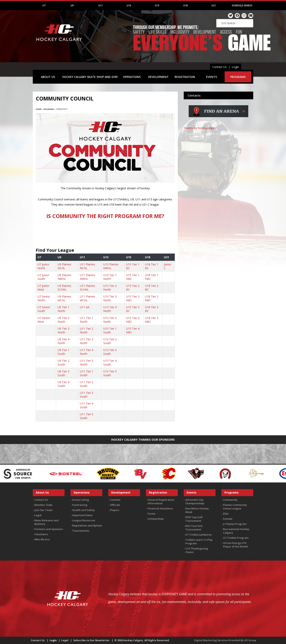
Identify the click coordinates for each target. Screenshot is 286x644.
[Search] (235, 23)
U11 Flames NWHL (87, 277)
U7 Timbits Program (236, 538)
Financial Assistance (160, 508)
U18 (186, 5)
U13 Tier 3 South (110, 352)
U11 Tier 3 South (86, 395)
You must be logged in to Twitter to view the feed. (219, 134)
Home (39, 109)
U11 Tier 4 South (86, 405)
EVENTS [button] (212, 77)
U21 (214, 5)
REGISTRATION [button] (185, 77)
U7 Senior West (44, 320)
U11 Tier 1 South (86, 373)
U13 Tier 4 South (110, 363)
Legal (38, 515)
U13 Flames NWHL (111, 266)
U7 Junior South (43, 277)
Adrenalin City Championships (195, 501)
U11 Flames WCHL (87, 298)
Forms (151, 514)
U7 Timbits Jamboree (199, 535)
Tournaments (81, 531)
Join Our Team (43, 510)
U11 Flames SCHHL (87, 288)
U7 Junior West (43, 288)
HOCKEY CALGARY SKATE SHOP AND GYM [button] (90, 77)
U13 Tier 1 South (110, 330)
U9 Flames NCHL (64, 266)
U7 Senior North (44, 298)
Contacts (194, 95)
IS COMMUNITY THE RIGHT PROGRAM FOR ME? (105, 216)
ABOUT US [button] (48, 77)
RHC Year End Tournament (194, 528)
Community (230, 500)
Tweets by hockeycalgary (200, 128)
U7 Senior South (44, 309)
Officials (115, 505)
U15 (157, 5)
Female (228, 519)
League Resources (84, 520)
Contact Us (219, 67)
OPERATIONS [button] (132, 77)
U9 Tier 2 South (63, 363)
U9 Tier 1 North (63, 309)
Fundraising (80, 505)
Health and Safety (84, 510)
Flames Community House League (235, 507)
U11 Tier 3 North (86, 341)
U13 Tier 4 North (110, 309)
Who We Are (42, 539)
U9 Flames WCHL (64, 298)
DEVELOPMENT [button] (158, 77)
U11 (100, 5)
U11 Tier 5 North (86, 363)
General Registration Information (161, 501)
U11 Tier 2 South (86, 384)
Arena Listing (81, 500)
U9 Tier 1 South (63, 352)
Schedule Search (242, 5)
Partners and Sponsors (49, 529)
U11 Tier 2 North (86, 330)
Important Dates (82, 515)
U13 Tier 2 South (110, 341)
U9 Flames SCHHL (64, 288)
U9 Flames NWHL (64, 277)
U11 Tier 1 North (86, 320)
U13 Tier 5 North (110, 320)
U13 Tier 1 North (110, 277)
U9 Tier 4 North (63, 341)
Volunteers (41, 534)
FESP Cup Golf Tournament (194, 519)
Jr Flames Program (235, 524)
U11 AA (85, 307)
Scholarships (156, 519)
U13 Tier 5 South (110, 373)
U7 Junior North (43, 266)
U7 (44, 5)
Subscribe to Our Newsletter (91, 640)
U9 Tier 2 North (63, 320)
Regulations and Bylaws (87, 525)
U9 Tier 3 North (63, 330)
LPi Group (250, 640)
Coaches (115, 500)
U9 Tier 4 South (63, 384)
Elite (226, 514)
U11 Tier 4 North (86, 352)
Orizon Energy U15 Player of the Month (235, 545)
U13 (129, 5)
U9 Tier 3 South (63, 373)
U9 (72, 5)
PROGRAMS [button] (238, 77)
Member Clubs (43, 505)
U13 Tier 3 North (110, 298)
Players (114, 510)
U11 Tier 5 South (86, 416)
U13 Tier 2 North (110, 288)
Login (235, 67)
